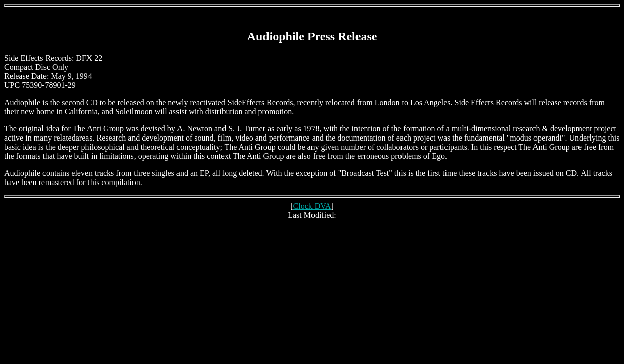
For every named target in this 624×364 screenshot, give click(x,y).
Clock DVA (312, 206)
